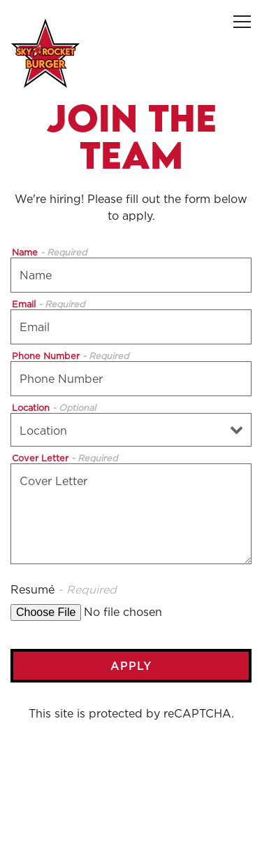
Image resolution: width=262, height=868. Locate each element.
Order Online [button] (131, 808)
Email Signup (131, 848)
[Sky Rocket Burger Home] (45, 52)
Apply (131, 666)
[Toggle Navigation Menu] (242, 22)
